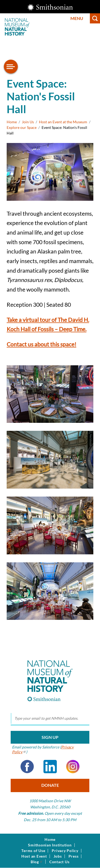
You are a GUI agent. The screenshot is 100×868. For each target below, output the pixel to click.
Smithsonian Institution (50, 845)
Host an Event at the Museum (63, 122)
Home (12, 122)
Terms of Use (33, 851)
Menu (77, 18)
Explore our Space (22, 127)
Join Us (28, 122)
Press (74, 856)
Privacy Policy (65, 851)
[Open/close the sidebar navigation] (11, 67)
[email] (50, 719)
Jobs (58, 856)
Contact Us (59, 862)
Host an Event (34, 856)
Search (95, 18)
